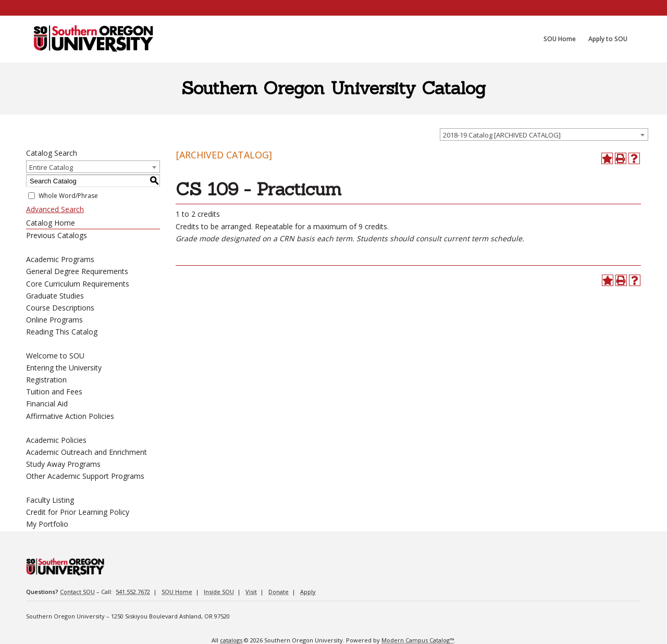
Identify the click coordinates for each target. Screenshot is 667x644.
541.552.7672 (133, 592)
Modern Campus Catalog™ (418, 640)
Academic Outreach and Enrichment (87, 452)
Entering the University (64, 368)
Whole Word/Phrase (68, 196)
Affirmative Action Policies (70, 416)
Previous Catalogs (57, 235)
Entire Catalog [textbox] (51, 167)
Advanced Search (55, 209)
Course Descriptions (60, 308)
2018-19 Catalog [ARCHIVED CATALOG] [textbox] (502, 135)
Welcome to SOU (55, 356)
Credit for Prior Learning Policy (78, 512)
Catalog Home (51, 223)
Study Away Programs (63, 464)
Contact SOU (77, 592)
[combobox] (544, 134)
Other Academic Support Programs (85, 476)
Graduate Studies (55, 296)
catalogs (231, 640)
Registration (46, 380)
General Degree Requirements (77, 271)
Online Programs (54, 320)
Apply (308, 592)
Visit (251, 592)
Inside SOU (219, 592)
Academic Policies (56, 440)
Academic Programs (60, 259)
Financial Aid (47, 404)
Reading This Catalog (62, 332)
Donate (279, 592)
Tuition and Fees (54, 392)
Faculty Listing (50, 500)
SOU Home (177, 592)
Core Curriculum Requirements (78, 284)
